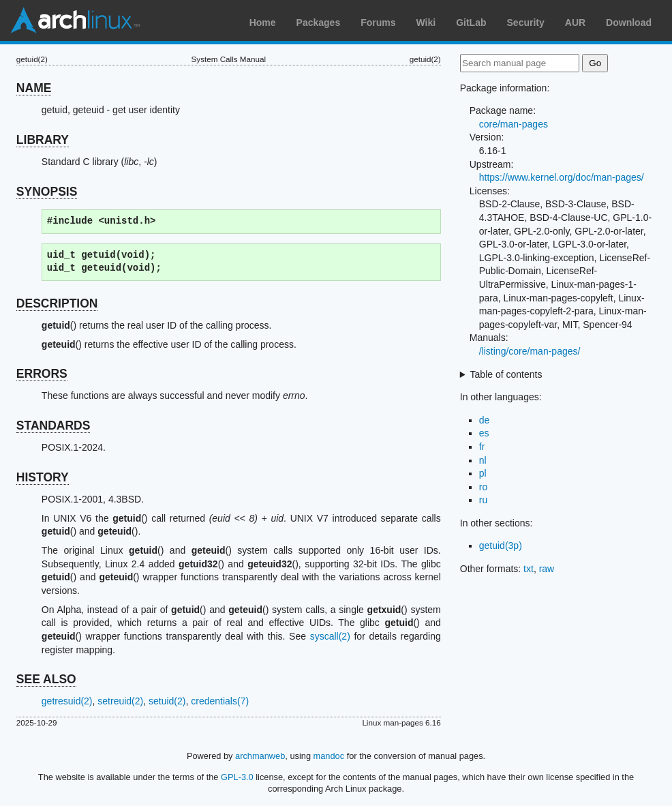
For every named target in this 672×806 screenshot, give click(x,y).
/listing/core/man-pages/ (530, 351)
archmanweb (260, 756)
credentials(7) (220, 701)
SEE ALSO (46, 679)
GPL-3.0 (237, 777)
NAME (34, 88)
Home (263, 23)
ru (483, 500)
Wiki (426, 23)
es (484, 433)
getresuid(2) (67, 701)
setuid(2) (167, 701)
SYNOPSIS (47, 192)
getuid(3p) (501, 546)
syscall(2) (330, 636)
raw (547, 569)
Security (526, 23)
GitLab (471, 23)
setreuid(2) (120, 701)
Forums (378, 23)
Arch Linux (75, 20)
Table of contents (506, 374)
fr (482, 447)
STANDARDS (54, 426)
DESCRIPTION (57, 303)
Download (629, 23)
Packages (319, 23)
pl (483, 473)
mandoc (329, 756)
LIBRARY (43, 140)
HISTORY (43, 477)
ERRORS (42, 374)
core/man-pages (514, 124)
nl (483, 460)
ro (483, 487)
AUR (575, 23)
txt (529, 569)
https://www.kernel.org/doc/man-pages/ (562, 177)
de (485, 420)
